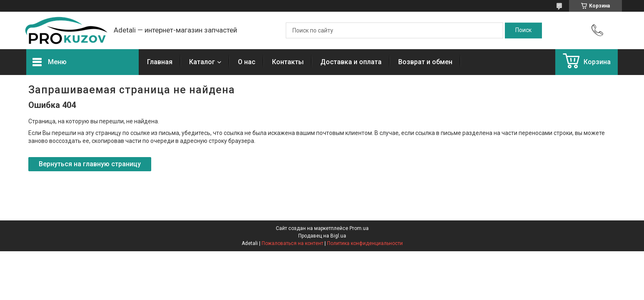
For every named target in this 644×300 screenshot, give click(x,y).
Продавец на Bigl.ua (322, 236)
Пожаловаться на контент (292, 243)
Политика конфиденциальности (365, 243)
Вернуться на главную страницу (90, 164)
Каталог (202, 62)
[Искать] (523, 30)
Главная (160, 62)
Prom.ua (359, 228)
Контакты (288, 62)
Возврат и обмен (425, 62)
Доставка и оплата (351, 62)
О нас (247, 62)
